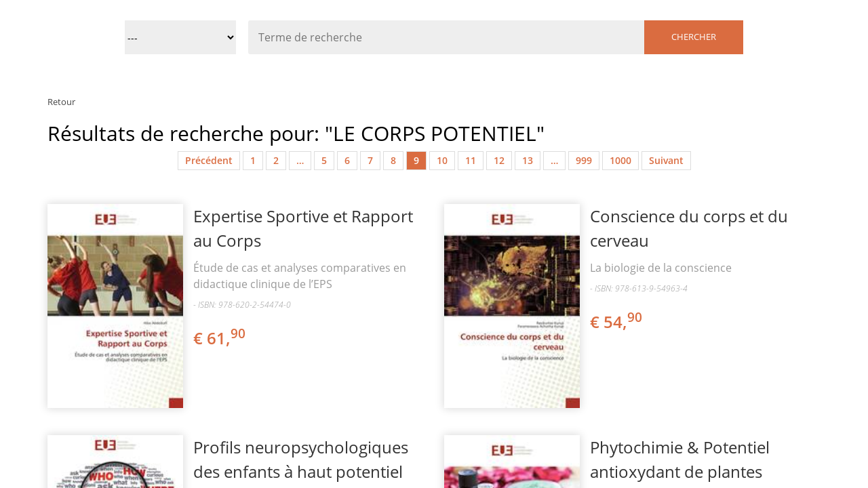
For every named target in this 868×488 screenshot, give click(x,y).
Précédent (209, 160)
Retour (61, 102)
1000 (620, 160)
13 (528, 160)
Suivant (666, 160)
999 (584, 160)
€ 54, (617, 322)
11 (471, 160)
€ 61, (220, 338)
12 (499, 160)
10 (442, 160)
